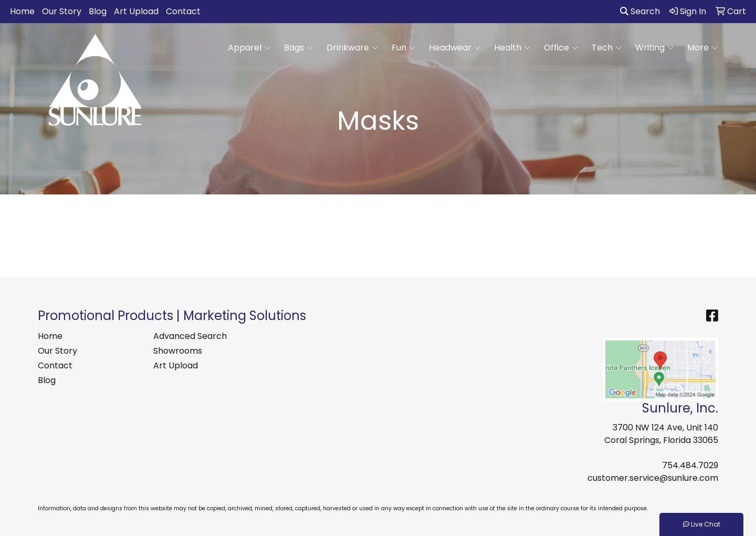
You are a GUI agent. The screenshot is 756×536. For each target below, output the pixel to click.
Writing (654, 48)
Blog (98, 11)
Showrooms (178, 351)
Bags (298, 48)
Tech (607, 48)
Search (640, 11)
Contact (183, 11)
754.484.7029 (690, 465)
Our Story (62, 11)
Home (22, 11)
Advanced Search (190, 336)
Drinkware (352, 48)
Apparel (249, 48)
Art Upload (136, 11)
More (702, 48)
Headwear (455, 48)
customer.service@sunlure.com (653, 478)
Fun (403, 48)
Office (561, 48)
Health (512, 48)
